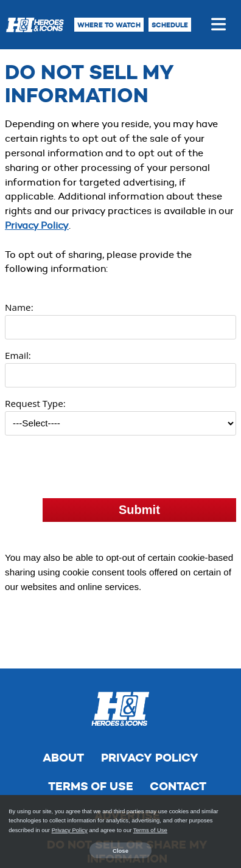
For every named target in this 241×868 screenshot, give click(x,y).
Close (120, 851)
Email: (18, 355)
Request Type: (35, 403)
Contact (178, 733)
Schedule (170, 25)
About (63, 704)
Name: (19, 307)
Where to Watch (109, 25)
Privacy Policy (37, 225)
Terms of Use (91, 733)
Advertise (127, 762)
